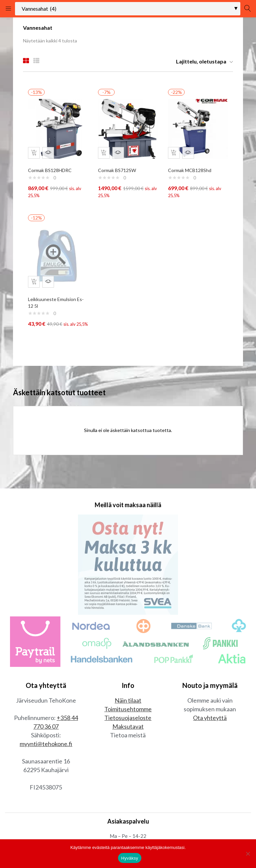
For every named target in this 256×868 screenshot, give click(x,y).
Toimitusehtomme (128, 719)
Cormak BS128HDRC (51, 167)
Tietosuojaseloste (128, 728)
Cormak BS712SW (119, 167)
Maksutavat (128, 736)
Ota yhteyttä (210, 728)
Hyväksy (130, 858)
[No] (248, 854)
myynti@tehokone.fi (46, 754)
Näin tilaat (128, 710)
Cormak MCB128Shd (191, 167)
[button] (202, 61)
